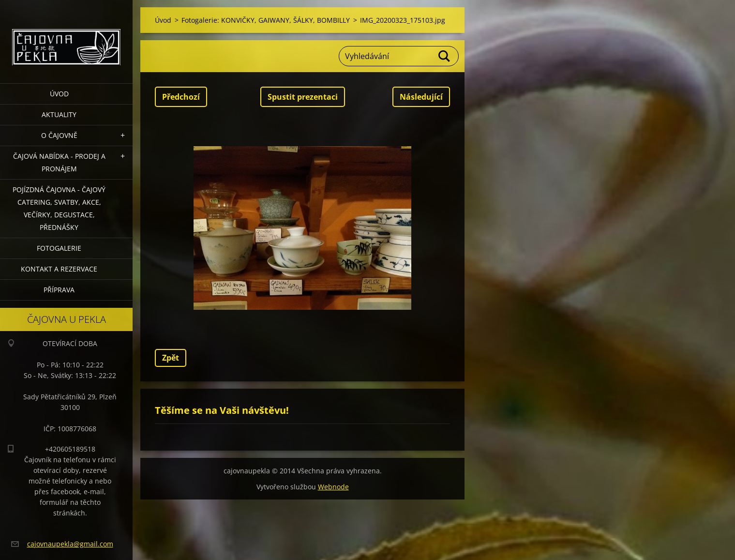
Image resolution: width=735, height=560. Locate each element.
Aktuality (59, 114)
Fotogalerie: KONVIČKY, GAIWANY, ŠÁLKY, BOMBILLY (266, 20)
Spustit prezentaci (303, 97)
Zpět (171, 358)
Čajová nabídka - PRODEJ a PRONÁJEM (59, 162)
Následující (421, 97)
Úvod (59, 94)
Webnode (333, 487)
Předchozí (181, 97)
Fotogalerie (59, 248)
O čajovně (59, 135)
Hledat (445, 56)
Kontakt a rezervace (59, 269)
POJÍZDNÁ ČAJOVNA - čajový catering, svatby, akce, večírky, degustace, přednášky (59, 208)
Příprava (59, 290)
